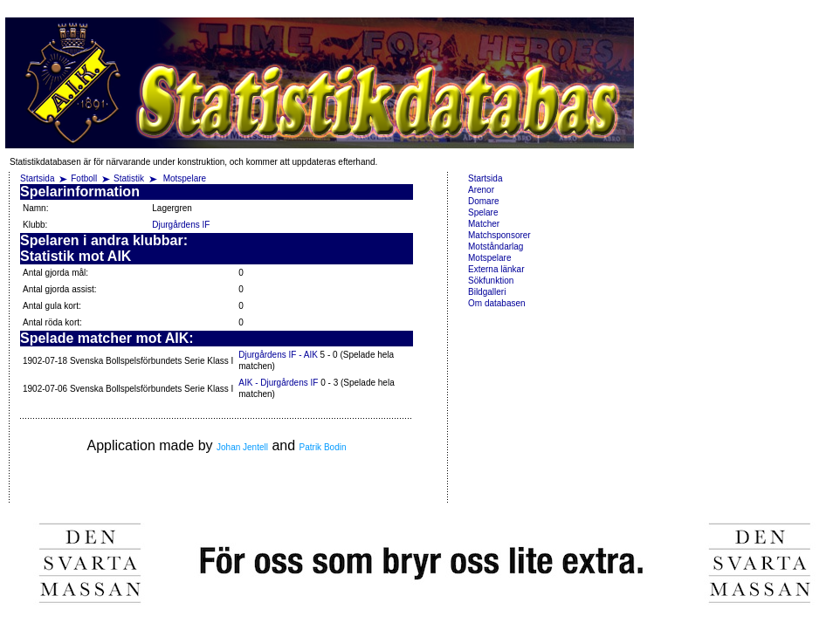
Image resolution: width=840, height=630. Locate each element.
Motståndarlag (496, 247)
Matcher (484, 224)
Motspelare (185, 178)
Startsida (37, 178)
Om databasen (497, 303)
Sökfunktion (491, 281)
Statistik (129, 178)
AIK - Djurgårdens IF (278, 383)
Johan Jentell (242, 447)
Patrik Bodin (323, 447)
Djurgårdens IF (181, 225)
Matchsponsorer (499, 235)
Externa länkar (496, 269)
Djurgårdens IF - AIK (278, 355)
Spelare (483, 212)
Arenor (481, 190)
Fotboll (84, 178)
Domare (484, 201)
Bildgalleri (487, 292)
